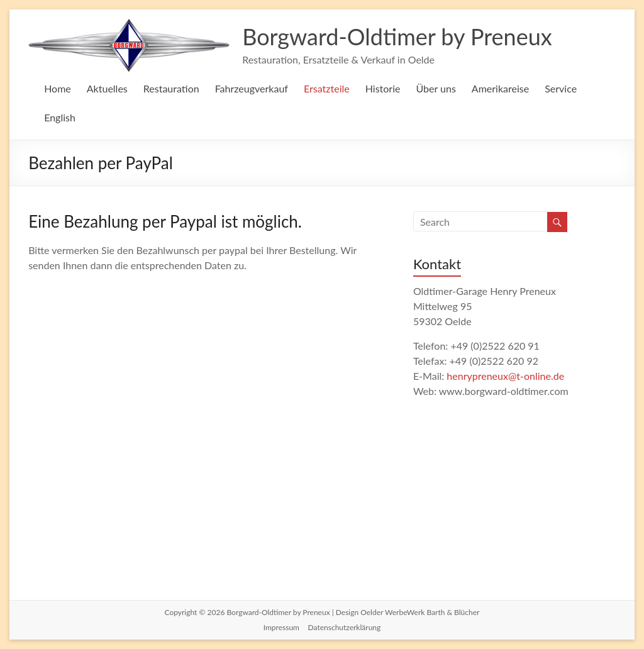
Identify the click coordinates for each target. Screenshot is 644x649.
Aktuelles (107, 88)
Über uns (436, 88)
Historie (383, 88)
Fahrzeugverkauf (252, 88)
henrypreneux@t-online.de (505, 376)
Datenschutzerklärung (345, 627)
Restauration (171, 88)
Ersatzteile (327, 88)
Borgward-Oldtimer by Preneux (397, 36)
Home (58, 88)
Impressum (281, 627)
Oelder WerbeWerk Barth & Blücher (420, 612)
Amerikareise (500, 88)
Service (561, 88)
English (60, 117)
